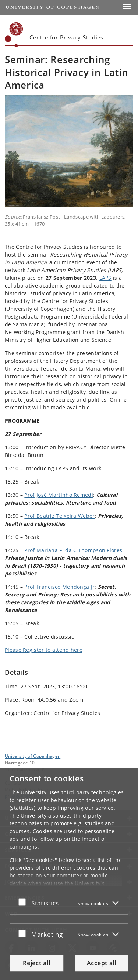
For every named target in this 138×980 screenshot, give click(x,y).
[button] (127, 7)
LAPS (105, 278)
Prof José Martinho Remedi (59, 495)
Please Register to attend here (44, 650)
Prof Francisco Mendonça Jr (59, 587)
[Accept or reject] (24, 902)
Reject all (36, 963)
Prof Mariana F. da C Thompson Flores (73, 550)
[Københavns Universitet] (14, 35)
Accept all (102, 963)
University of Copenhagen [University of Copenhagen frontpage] (33, 756)
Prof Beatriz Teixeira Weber (59, 516)
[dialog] (69, 874)
